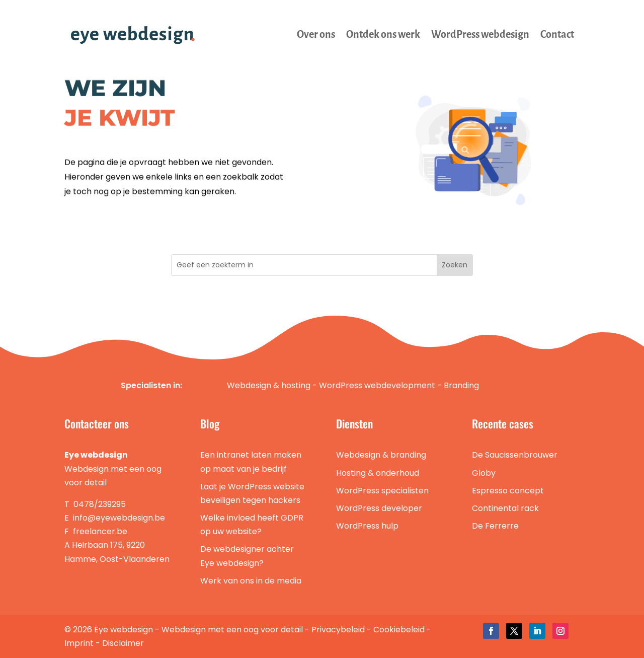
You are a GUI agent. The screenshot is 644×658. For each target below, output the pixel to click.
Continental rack (505, 508)
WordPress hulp (367, 526)
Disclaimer (123, 643)
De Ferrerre (495, 526)
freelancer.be (100, 531)
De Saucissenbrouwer (515, 455)
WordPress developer (379, 508)
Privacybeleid (338, 630)
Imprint (79, 643)
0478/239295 (100, 504)
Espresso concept (508, 491)
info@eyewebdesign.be (119, 518)
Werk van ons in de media (251, 581)
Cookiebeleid (399, 630)
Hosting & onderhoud (378, 473)
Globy (484, 473)
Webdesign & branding (381, 455)
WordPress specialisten (382, 491)
